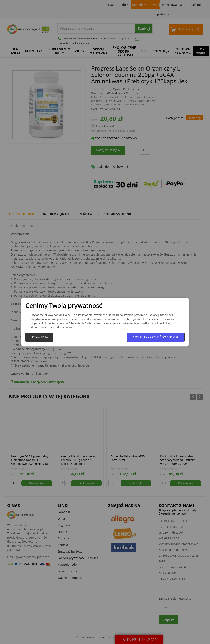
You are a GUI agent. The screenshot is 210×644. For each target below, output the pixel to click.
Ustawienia (39, 337)
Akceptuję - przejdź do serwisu (156, 337)
